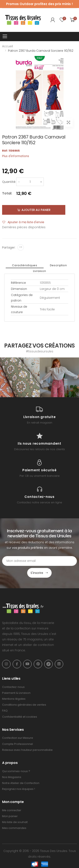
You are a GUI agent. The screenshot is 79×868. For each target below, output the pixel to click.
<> (21, 247)
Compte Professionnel (17, 744)
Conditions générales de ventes (24, 705)
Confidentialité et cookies (20, 717)
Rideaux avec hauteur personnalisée (27, 750)
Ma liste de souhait (15, 822)
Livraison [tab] (40, 271)
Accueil (7, 46)
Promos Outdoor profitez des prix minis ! (39, 4)
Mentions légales (14, 699)
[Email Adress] (39, 561)
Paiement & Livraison (16, 693)
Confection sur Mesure (18, 738)
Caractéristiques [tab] (25, 265)
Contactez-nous (13, 687)
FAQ (5, 711)
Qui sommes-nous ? (16, 771)
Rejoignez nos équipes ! (19, 789)
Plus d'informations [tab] (16, 156)
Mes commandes (14, 828)
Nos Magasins (12, 777)
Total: (7, 193)
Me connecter (12, 810)
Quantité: (9, 182)
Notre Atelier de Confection (21, 783)
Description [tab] (58, 265)
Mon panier (10, 816)
